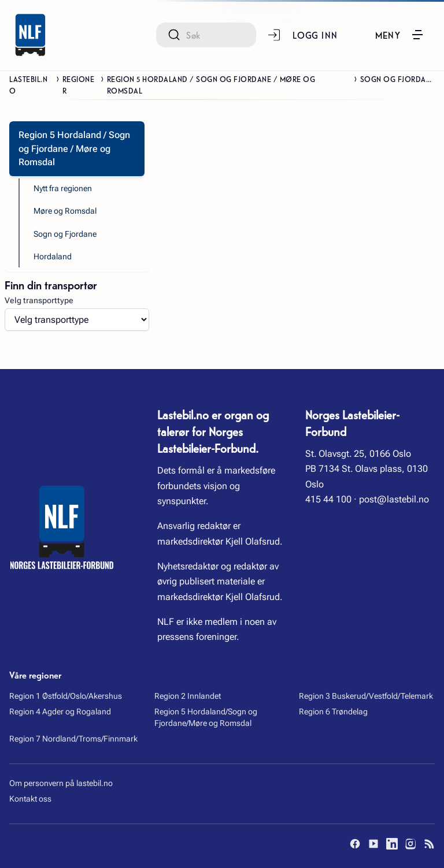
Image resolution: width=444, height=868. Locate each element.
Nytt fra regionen (63, 188)
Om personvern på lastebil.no (61, 783)
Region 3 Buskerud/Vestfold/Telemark (366, 696)
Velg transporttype (39, 300)
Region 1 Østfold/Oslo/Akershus (66, 696)
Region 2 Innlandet (188, 696)
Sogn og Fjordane (65, 234)
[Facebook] (355, 844)
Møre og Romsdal (65, 211)
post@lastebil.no (394, 499)
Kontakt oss (30, 799)
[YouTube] (373, 844)
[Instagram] (410, 844)
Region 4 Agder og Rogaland (60, 711)
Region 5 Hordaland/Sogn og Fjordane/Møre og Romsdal (206, 717)
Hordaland (53, 256)
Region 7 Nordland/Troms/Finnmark (73, 739)
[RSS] (429, 844)
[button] (400, 35)
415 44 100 (328, 499)
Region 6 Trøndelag (333, 711)
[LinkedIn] (392, 844)
